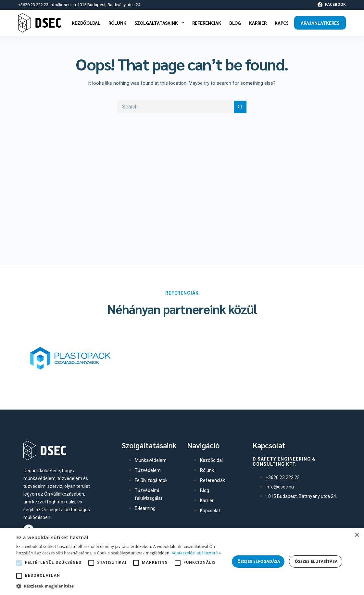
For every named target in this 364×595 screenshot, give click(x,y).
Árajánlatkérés (320, 23)
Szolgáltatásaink (161, 23)
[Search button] (240, 107)
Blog (235, 23)
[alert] (182, 562)
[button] (123, 586)
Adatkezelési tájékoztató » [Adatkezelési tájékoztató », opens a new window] (196, 553)
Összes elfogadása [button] (259, 561)
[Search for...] (175, 107)
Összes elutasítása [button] (316, 561)
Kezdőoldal (86, 23)
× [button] (357, 535)
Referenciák (207, 23)
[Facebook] (332, 5)
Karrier (258, 23)
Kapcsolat (288, 23)
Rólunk (117, 23)
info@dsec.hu (63, 5)
